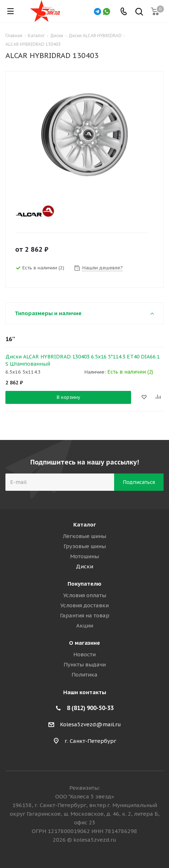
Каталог (85, 525)
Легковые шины (84, 536)
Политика (84, 675)
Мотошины (84, 556)
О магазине (84, 643)
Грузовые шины (85, 546)
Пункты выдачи (85, 664)
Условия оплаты (85, 595)
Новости (84, 654)
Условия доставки (84, 605)
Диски (84, 566)
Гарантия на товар (85, 615)
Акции (85, 625)
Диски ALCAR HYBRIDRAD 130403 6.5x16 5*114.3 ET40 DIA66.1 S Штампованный (83, 360)
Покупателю (84, 584)
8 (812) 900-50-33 (90, 708)
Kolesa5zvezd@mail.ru (90, 724)
